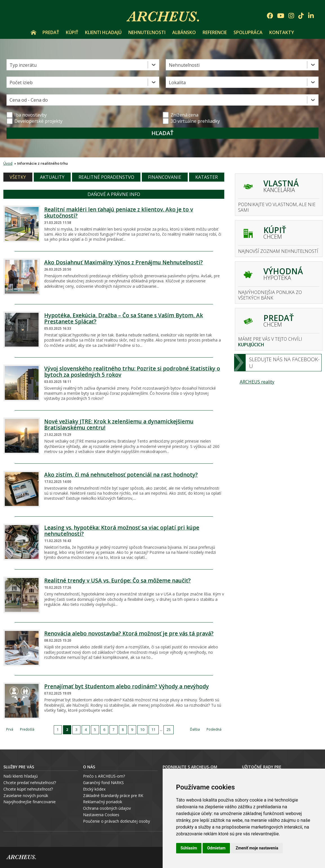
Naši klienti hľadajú (21, 776)
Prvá (10, 729)
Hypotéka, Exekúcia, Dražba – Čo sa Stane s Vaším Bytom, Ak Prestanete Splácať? (124, 318)
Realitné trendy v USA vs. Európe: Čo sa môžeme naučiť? (117, 581)
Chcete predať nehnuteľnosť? (30, 783)
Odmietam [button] (216, 848)
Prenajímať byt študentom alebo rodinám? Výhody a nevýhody (126, 686)
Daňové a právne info (114, 194)
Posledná (214, 729)
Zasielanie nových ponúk (26, 796)
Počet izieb (21, 82)
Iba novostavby (27, 115)
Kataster (207, 177)
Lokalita (177, 82)
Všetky (18, 177)
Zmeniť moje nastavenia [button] (257, 848)
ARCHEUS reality (257, 382)
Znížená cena (181, 115)
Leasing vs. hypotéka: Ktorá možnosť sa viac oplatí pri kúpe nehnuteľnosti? (122, 531)
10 (142, 730)
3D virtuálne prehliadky (191, 121)
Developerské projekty (38, 121)
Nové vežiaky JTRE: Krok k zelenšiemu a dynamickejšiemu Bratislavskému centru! (119, 425)
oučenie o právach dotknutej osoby (118, 821)
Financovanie (165, 177)
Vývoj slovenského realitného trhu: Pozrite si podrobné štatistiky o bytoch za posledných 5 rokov (132, 372)
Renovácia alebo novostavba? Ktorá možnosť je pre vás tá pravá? (129, 633)
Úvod (33, 32)
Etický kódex (94, 789)
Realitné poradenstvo (106, 177)
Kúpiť (72, 32)
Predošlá (27, 729)
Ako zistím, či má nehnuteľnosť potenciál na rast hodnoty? (121, 475)
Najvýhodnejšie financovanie (30, 802)
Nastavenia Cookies (101, 815)
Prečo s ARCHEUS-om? (104, 776)
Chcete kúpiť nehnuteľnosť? (28, 789)
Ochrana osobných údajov (107, 808)
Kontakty (282, 32)
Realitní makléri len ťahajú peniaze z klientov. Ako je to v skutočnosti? (119, 213)
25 (169, 730)
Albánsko (184, 32)
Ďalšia (195, 729)
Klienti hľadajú (103, 32)
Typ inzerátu (23, 65)
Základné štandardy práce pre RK (113, 796)
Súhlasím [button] (189, 848)
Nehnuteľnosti (147, 32)
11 (154, 730)
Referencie (215, 32)
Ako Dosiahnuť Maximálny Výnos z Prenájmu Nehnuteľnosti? (124, 262)
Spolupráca (248, 32)
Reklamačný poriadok (103, 802)
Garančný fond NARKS (103, 783)
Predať (51, 32)
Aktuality (52, 177)
